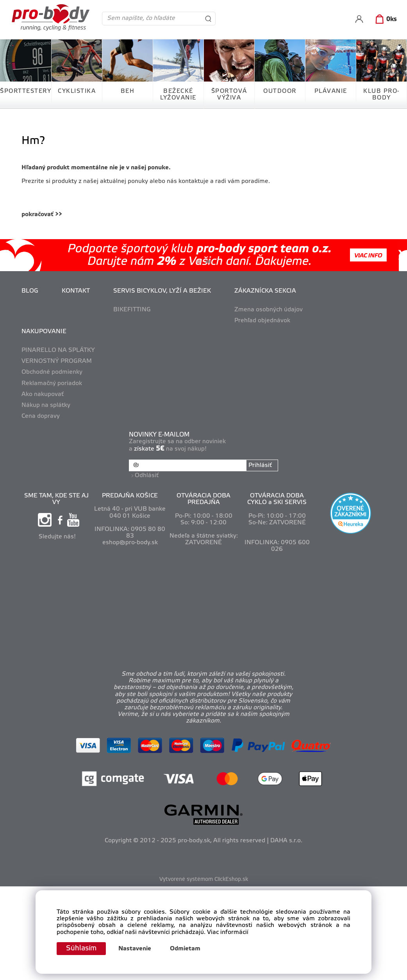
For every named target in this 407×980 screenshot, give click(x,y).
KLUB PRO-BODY (381, 95)
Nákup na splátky (46, 405)
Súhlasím (81, 948)
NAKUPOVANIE (44, 332)
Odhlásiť (147, 476)
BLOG (30, 291)
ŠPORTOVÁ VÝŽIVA (229, 95)
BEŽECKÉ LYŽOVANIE (178, 95)
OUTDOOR (280, 91)
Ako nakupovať (43, 394)
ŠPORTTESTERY (26, 91)
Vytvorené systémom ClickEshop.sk (204, 880)
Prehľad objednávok (262, 321)
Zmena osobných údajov (269, 310)
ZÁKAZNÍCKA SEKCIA (265, 291)
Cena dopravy (41, 416)
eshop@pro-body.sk (130, 543)
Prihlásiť (260, 465)
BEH (128, 91)
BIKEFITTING (132, 310)
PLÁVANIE (331, 91)
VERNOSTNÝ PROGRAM (57, 361)
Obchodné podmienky (52, 372)
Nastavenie (135, 949)
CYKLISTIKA (77, 91)
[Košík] (385, 20)
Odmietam (185, 949)
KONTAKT (76, 291)
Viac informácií (228, 932)
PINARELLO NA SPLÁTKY (58, 350)
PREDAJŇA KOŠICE (130, 496)
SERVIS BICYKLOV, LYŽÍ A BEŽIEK (162, 291)
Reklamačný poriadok (52, 383)
